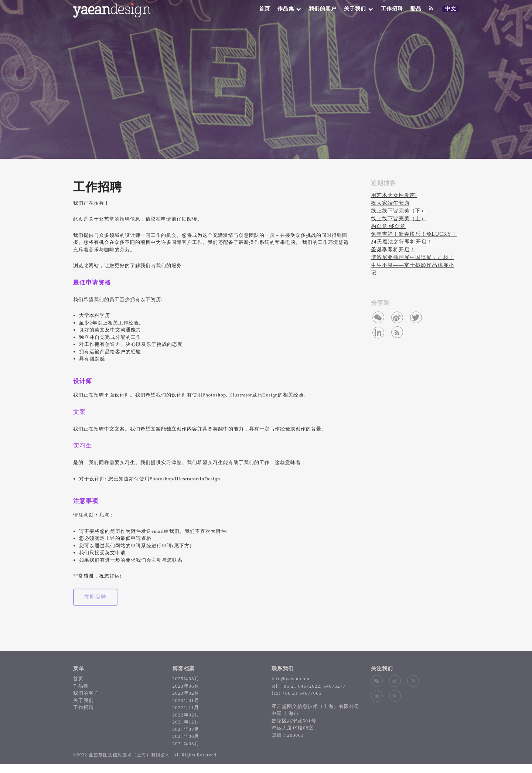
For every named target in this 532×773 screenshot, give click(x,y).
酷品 (416, 9)
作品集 (289, 9)
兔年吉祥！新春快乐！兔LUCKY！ (414, 234)
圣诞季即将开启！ (393, 250)
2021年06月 (186, 736)
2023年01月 (186, 700)
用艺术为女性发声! (394, 195)
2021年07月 (186, 729)
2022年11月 (186, 707)
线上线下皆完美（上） (399, 219)
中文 (452, 9)
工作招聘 (392, 9)
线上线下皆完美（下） (399, 211)
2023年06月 (186, 686)
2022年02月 (186, 715)
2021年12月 (186, 722)
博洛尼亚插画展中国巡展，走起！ (412, 257)
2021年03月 (186, 744)
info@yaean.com (291, 679)
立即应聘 (95, 597)
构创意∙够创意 (388, 226)
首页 (265, 9)
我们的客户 (323, 9)
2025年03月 (186, 679)
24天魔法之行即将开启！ (402, 242)
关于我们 (359, 9)
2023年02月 (186, 693)
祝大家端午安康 (390, 203)
